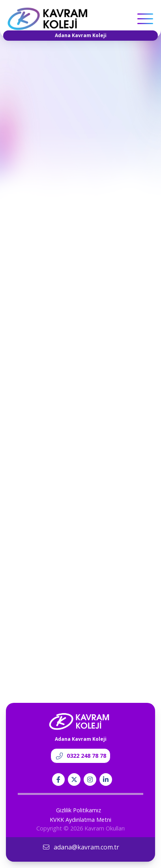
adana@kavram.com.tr (81, 847)
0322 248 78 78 (80, 756)
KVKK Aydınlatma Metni (80, 820)
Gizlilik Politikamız (79, 810)
